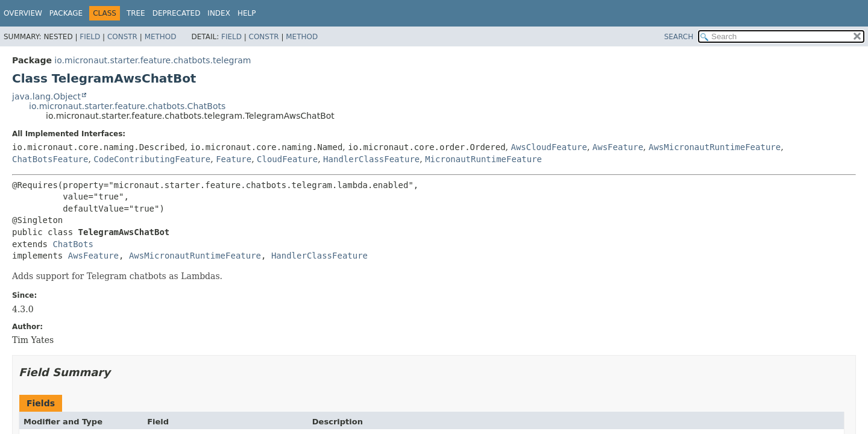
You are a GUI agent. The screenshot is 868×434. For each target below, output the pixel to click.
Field (90, 37)
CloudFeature (287, 159)
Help (247, 13)
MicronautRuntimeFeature (483, 159)
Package (66, 13)
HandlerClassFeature (371, 159)
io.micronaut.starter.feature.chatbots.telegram (153, 60)
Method (161, 37)
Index (219, 13)
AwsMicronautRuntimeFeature (715, 147)
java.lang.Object (46, 96)
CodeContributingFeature (152, 159)
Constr (122, 37)
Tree (136, 13)
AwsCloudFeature (549, 147)
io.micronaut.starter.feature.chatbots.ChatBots (127, 106)
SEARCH (679, 37)
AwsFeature (618, 147)
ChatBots (73, 244)
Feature (234, 159)
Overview (23, 13)
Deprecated (177, 13)
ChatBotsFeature (50, 159)
